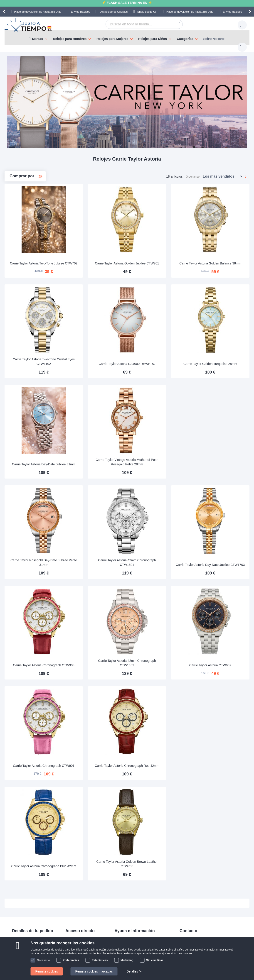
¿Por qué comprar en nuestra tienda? (141, 893)
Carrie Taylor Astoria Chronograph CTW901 (95, 712)
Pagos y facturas (24, 886)
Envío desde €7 (147, 12)
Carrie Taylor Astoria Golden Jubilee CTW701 (158, 249)
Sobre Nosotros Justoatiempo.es (137, 880)
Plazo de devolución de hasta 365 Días (38, 12)
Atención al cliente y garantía (32, 907)
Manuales (72, 880)
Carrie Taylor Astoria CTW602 (220, 622)
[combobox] (137, 24)
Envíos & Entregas (25, 880)
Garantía (72, 893)
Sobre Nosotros (214, 39)
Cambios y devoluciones (29, 900)
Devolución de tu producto (84, 886)
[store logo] (29, 25)
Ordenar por (193, 172)
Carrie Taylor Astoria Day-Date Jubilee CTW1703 (220, 527)
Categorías (185, 39)
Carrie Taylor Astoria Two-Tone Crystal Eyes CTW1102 (95, 342)
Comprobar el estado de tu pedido (138, 900)
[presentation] (5, 12)
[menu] (127, 38)
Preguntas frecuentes (129, 886)
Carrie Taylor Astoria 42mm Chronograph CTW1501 (158, 527)
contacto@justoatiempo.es (198, 880)
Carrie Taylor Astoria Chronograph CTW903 (95, 620)
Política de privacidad (129, 907)
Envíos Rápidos (81, 12)
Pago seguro (21, 893)
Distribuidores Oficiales (114, 12)
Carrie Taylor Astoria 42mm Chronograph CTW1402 (158, 620)
